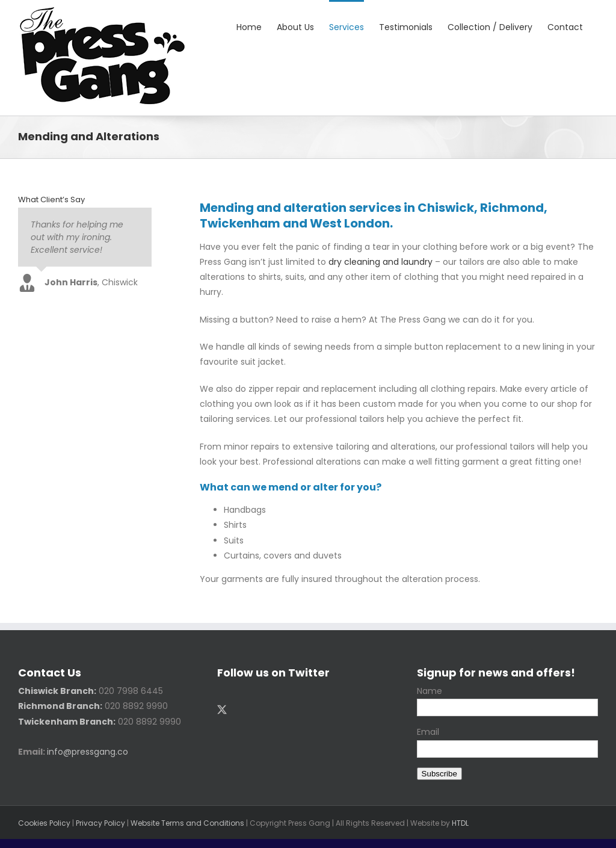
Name (430, 691)
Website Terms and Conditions (187, 823)
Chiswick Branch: (57, 691)
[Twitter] (222, 710)
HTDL (460, 823)
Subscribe (439, 774)
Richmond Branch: (60, 706)
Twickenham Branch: (67, 722)
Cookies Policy (44, 823)
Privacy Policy (100, 823)
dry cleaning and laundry (380, 262)
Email (428, 732)
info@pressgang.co (88, 752)
